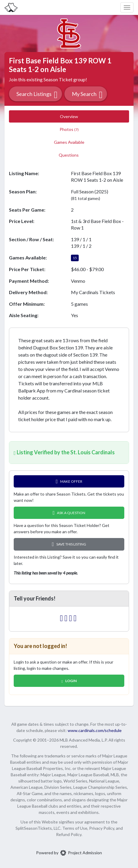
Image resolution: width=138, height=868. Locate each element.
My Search (87, 95)
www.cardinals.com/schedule (95, 730)
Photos (69, 129)
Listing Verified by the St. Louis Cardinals (64, 452)
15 (75, 258)
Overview (69, 116)
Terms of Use (75, 828)
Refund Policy (69, 834)
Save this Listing (69, 544)
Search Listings (37, 95)
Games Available (69, 142)
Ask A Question (69, 513)
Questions (69, 155)
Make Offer (69, 481)
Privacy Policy (102, 828)
